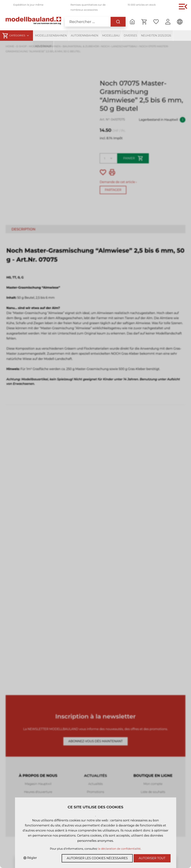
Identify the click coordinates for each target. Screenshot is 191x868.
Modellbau (111, 36)
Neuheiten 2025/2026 (156, 36)
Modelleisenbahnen (51, 36)
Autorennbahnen (85, 36)
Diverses (130, 36)
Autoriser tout (152, 858)
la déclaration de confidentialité (119, 849)
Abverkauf (43, 46)
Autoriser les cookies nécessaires (97, 858)
